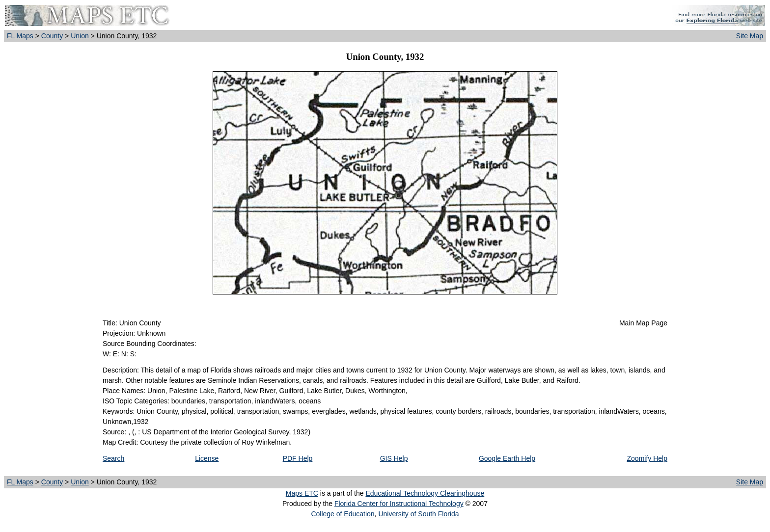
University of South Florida (418, 514)
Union (80, 36)
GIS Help (394, 458)
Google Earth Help (507, 458)
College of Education (343, 514)
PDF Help (298, 458)
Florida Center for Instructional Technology (399, 504)
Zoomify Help (647, 458)
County (52, 36)
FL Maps (20, 36)
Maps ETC (302, 493)
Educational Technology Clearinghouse (425, 493)
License (207, 458)
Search (113, 458)
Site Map (750, 36)
